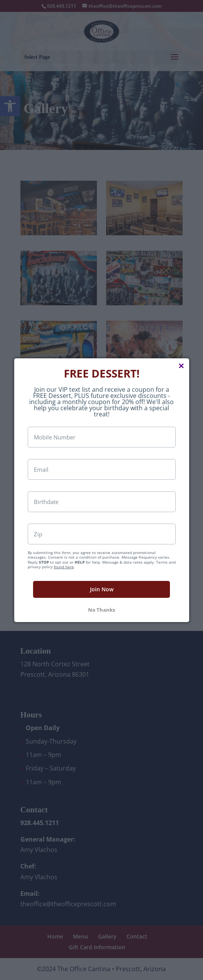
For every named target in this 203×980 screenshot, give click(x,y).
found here (64, 582)
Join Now (102, 604)
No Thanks (101, 625)
